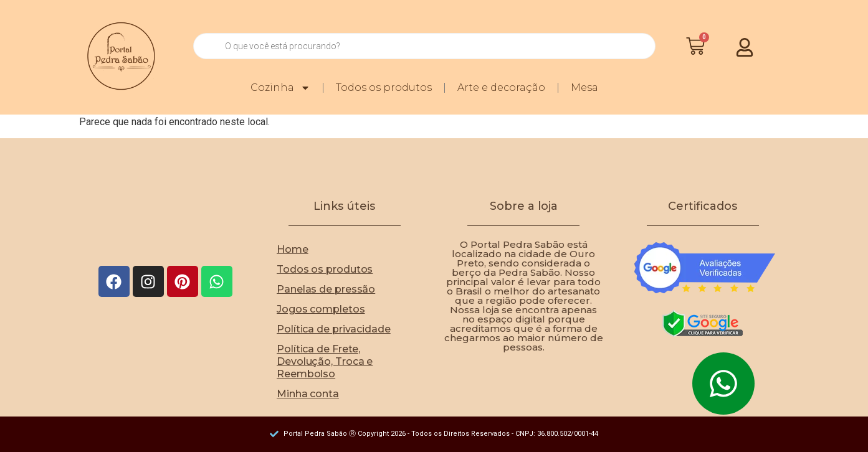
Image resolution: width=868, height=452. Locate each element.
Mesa (585, 87)
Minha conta (308, 394)
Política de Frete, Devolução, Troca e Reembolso (325, 361)
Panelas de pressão (326, 289)
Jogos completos (321, 309)
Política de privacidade (334, 329)
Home (293, 249)
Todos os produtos (384, 87)
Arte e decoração (502, 87)
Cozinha (281, 88)
